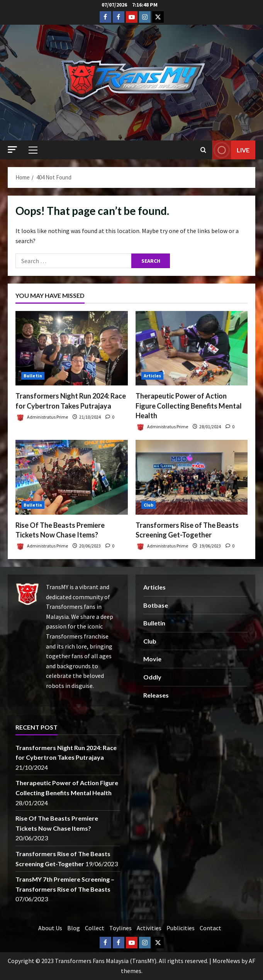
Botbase (156, 605)
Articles (153, 376)
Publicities (181, 928)
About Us (50, 928)
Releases (156, 695)
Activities (149, 928)
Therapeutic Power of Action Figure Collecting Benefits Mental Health (189, 406)
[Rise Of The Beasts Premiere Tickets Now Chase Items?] (72, 477)
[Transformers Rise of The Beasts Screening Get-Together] (192, 477)
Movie (152, 659)
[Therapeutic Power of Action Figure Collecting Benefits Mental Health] (192, 348)
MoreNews (226, 961)
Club (148, 505)
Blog (74, 928)
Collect (95, 928)
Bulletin (33, 376)
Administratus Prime (42, 418)
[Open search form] (203, 150)
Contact (210, 928)
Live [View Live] (231, 150)
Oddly (152, 677)
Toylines (120, 928)
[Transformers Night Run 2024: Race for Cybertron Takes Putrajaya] (72, 348)
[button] (12, 150)
